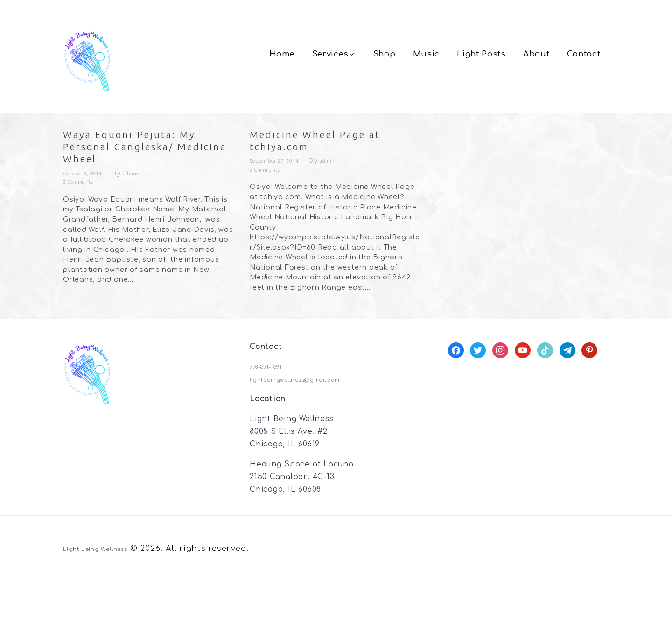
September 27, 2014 (286, 178)
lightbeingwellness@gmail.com (312, 439)
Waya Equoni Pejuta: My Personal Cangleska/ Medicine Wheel (134, 181)
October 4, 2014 (92, 238)
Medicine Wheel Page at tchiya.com (336, 151)
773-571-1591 (274, 426)
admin (153, 238)
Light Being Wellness (108, 609)
